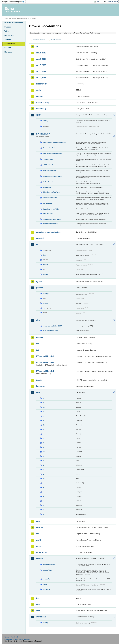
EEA (14, 2)
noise (39, 546)
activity (45, 121)
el (43, 434)
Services (8, 48)
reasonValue (47, 570)
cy (43, 412)
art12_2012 (41, 53)
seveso (39, 559)
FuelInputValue (48, 159)
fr (43, 447)
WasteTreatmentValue (50, 224)
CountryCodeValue (49, 148)
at (43, 398)
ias (37, 344)
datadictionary (43, 102)
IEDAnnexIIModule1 (45, 356)
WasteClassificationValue (52, 219)
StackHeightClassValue (51, 209)
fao (38, 244)
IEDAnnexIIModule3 (45, 362)
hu (44, 452)
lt (43, 465)
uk (44, 514)
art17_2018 (41, 78)
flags (44, 255)
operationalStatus (49, 564)
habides (40, 338)
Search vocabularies (39, 40)
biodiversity (41, 84)
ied (38, 350)
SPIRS (45, 585)
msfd (38, 540)
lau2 (38, 521)
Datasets (8, 27)
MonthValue (47, 188)
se (43, 501)
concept (46, 294)
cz (43, 416)
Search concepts (56, 40)
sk (43, 510)
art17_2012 (41, 71)
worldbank (41, 617)
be (44, 403)
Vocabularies (10, 44)
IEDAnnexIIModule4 (45, 371)
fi (43, 443)
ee (43, 429)
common (40, 96)
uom (38, 604)
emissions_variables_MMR (52, 326)
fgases (39, 282)
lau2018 (40, 527)
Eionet (14, 18)
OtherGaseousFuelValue (51, 192)
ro (43, 496)
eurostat (40, 238)
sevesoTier (47, 579)
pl (43, 487)
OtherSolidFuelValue (50, 198)
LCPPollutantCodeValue (51, 165)
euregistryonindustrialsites (48, 232)
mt (44, 479)
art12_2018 (41, 59)
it (43, 461)
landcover (41, 386)
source (45, 303)
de (44, 420)
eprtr (38, 115)
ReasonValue (47, 203)
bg (44, 407)
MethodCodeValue (49, 182)
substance (46, 589)
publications (42, 552)
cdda (38, 90)
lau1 (38, 392)
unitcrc (45, 274)
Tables (7, 31)
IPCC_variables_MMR (50, 330)
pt (43, 492)
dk (44, 425)
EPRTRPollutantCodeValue (52, 154)
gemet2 (39, 288)
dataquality (41, 109)
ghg (38, 320)
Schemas (8, 39)
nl (43, 483)
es (43, 438)
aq (37, 47)
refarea (45, 265)
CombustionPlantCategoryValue (54, 142)
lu (43, 470)
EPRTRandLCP (43, 134)
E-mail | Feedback (11, 637)
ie (43, 456)
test (38, 598)
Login (98, 2)
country (45, 623)
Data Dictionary (22, 18)
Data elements (10, 35)
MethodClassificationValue (52, 176)
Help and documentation (14, 23)
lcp (38, 534)
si (43, 505)
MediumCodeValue (49, 171)
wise (38, 611)
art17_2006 (41, 65)
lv (43, 474)
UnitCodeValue (48, 214)
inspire (39, 380)
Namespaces (9, 52)
